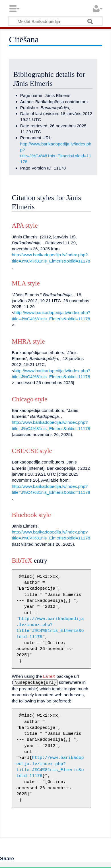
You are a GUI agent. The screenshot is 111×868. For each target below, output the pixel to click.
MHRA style (28, 341)
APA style (25, 226)
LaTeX (49, 676)
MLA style (26, 283)
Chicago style (29, 399)
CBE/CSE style (32, 451)
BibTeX (22, 561)
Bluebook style (31, 515)
